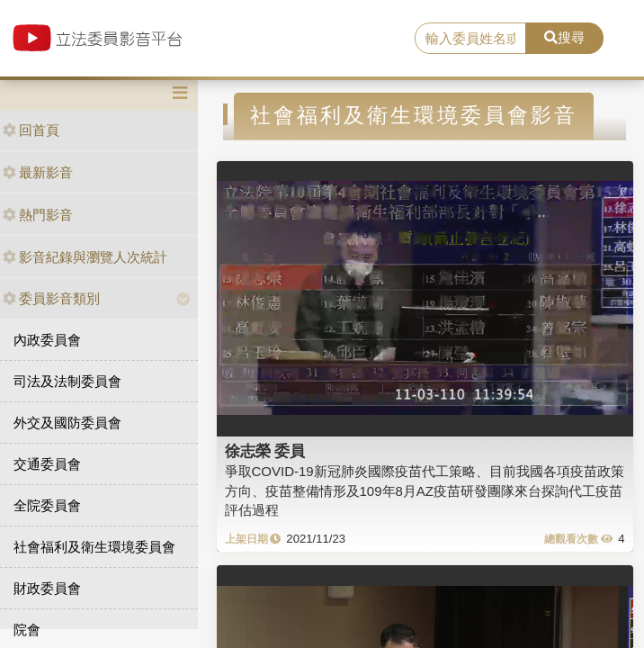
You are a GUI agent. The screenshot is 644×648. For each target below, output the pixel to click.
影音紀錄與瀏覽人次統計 (85, 257)
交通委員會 (47, 464)
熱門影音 (38, 215)
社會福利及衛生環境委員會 (94, 547)
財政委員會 (47, 588)
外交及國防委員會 (67, 423)
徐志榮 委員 (265, 451)
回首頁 (31, 130)
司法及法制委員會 (67, 381)
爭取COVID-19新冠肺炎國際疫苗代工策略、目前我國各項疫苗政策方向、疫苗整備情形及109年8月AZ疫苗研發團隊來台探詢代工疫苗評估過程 (425, 490)
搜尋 (564, 37)
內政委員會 (47, 340)
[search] (470, 39)
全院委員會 (47, 505)
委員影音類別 (51, 298)
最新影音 (38, 172)
